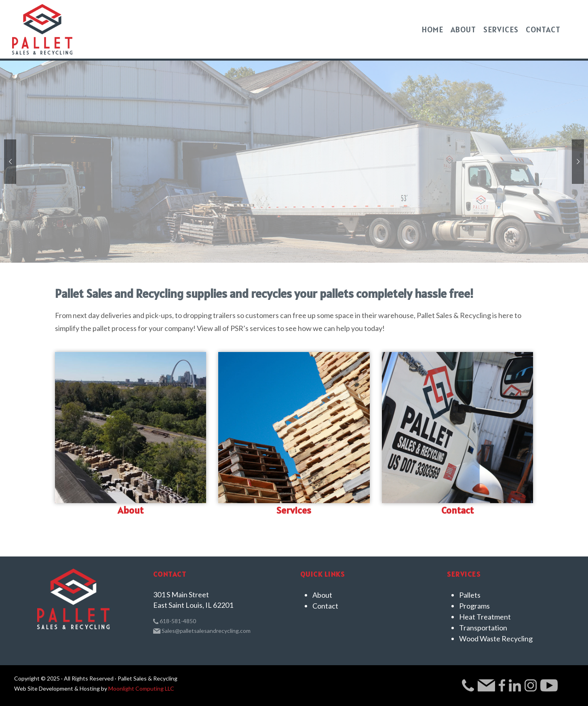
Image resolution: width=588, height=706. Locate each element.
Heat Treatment (485, 617)
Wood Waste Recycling (496, 639)
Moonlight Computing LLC (141, 688)
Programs (474, 606)
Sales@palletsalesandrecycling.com (202, 631)
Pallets (470, 595)
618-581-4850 (175, 621)
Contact (457, 510)
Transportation (483, 628)
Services (294, 510)
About (131, 510)
